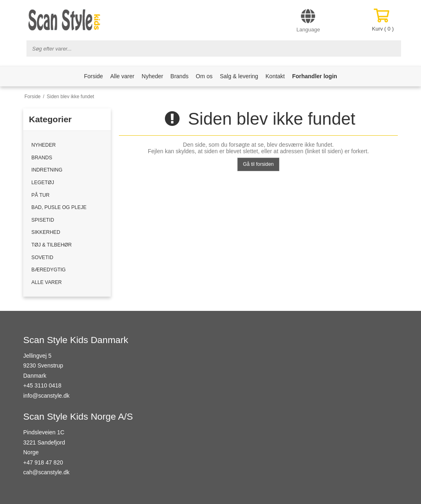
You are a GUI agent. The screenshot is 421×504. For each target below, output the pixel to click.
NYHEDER (44, 145)
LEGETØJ (43, 183)
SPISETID (43, 220)
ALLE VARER (47, 282)
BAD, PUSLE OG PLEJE (59, 207)
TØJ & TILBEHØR (52, 245)
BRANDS (42, 158)
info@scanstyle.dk (46, 396)
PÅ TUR (41, 195)
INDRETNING (47, 170)
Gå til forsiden (259, 164)
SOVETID (42, 258)
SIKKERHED (46, 232)
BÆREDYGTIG (48, 270)
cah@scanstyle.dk (46, 472)
